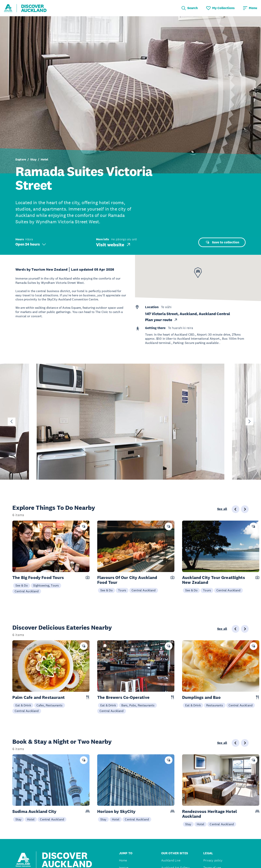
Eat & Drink (23, 705)
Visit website (114, 245)
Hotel (45, 159)
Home (123, 860)
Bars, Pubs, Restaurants (138, 705)
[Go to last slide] (12, 421)
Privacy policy (213, 860)
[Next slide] (249, 421)
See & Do (22, 585)
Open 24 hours (31, 244)
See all (222, 509)
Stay (33, 159)
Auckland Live (171, 860)
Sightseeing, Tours (46, 585)
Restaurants (215, 705)
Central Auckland (27, 591)
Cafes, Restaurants (50, 705)
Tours (122, 590)
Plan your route (161, 320)
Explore (21, 159)
